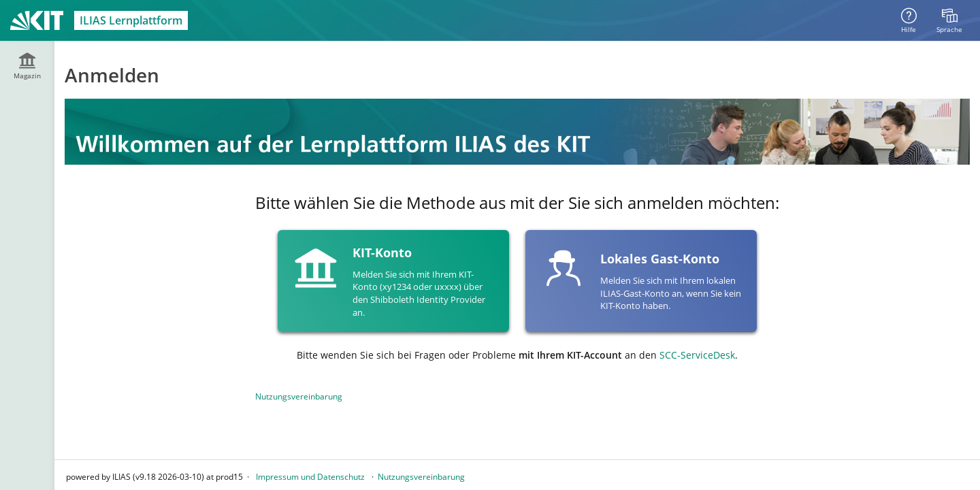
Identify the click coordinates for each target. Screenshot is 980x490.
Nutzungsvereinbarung (299, 396)
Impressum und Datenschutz (310, 477)
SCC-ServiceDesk (697, 355)
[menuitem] (949, 20)
